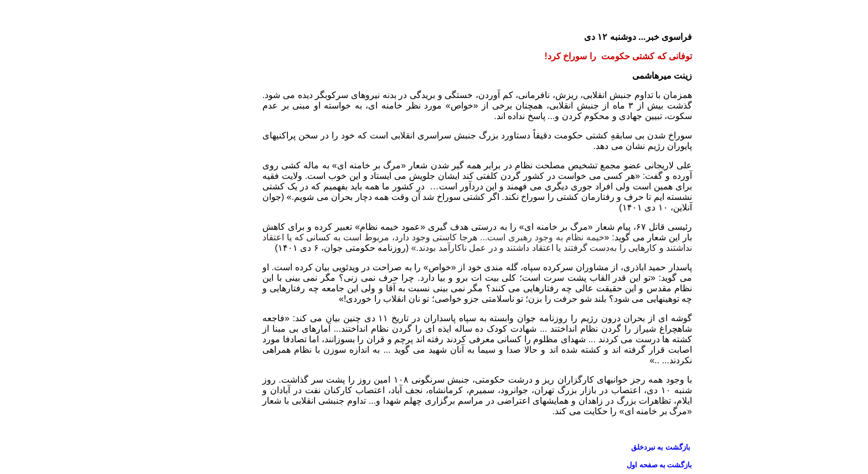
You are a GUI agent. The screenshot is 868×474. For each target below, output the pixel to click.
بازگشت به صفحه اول (616, 465)
